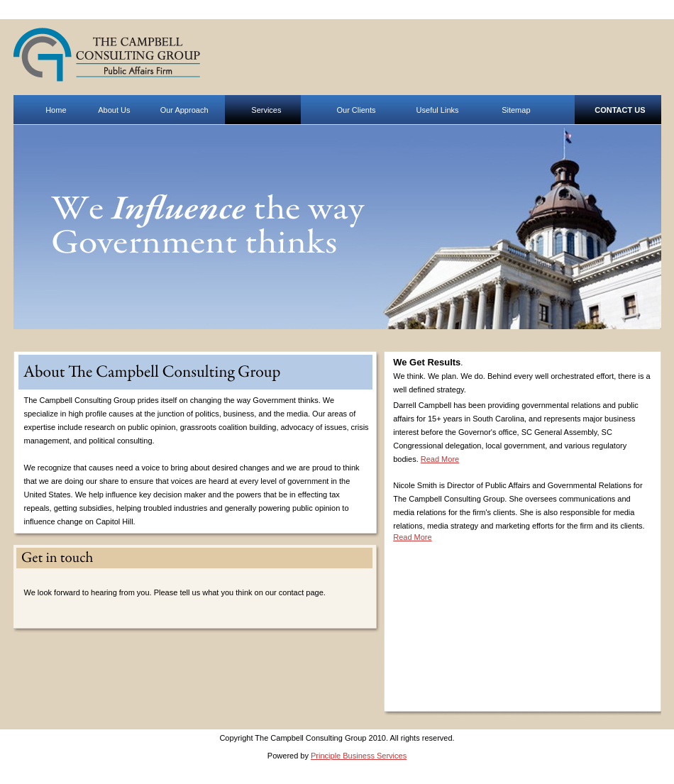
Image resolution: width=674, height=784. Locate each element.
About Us (114, 110)
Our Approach (184, 110)
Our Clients (356, 110)
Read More (440, 459)
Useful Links (438, 110)
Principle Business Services (359, 756)
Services (266, 110)
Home (56, 110)
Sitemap (516, 110)
